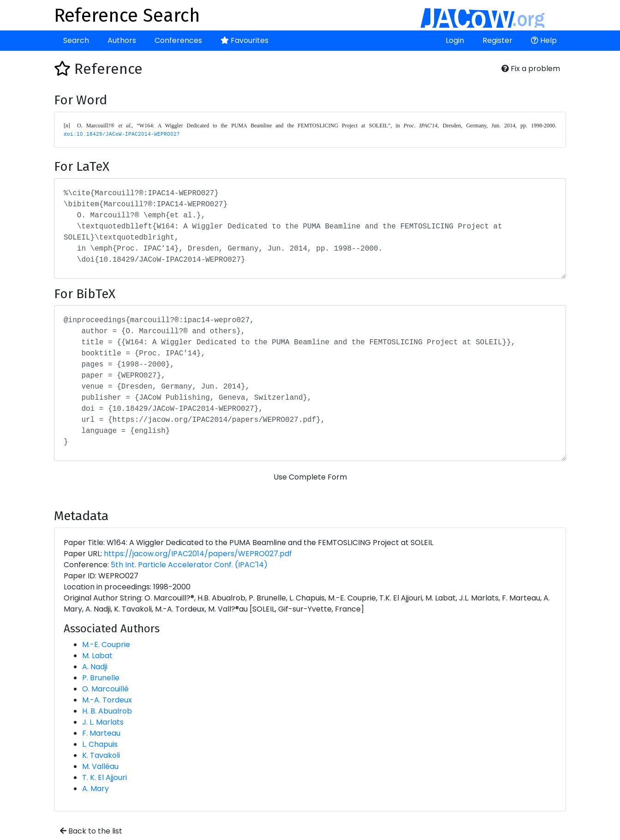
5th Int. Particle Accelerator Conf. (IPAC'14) (189, 565)
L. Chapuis (100, 744)
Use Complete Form (310, 477)
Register (498, 40)
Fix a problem (531, 69)
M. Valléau (100, 766)
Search (76, 40)
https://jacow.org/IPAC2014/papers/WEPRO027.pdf (198, 554)
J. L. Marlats (103, 722)
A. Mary (95, 789)
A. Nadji (95, 667)
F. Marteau (101, 733)
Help (544, 40)
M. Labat (97, 656)
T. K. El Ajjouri (104, 777)
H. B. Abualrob (107, 711)
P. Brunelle (101, 678)
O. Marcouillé (105, 689)
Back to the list (91, 831)
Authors (122, 40)
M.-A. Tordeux (107, 700)
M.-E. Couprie (106, 645)
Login (455, 40)
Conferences (178, 40)
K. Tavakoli (101, 755)
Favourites (244, 40)
